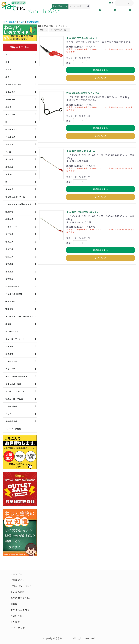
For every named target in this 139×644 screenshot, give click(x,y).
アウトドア (10, 369)
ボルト (8, 62)
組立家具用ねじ (12, 129)
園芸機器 (9, 264)
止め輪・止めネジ (13, 84)
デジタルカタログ (20, 610)
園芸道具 (13, 22)
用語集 (14, 604)
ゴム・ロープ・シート (15, 339)
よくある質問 (18, 592)
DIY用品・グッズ (13, 331)
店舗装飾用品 (11, 421)
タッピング (10, 114)
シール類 (9, 346)
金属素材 (9, 212)
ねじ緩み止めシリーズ (15, 197)
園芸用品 (9, 272)
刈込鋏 (21, 22)
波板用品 (9, 167)
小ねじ (8, 55)
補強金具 (9, 219)
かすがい (9, 174)
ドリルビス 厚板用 (14, 294)
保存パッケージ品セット (16, 376)
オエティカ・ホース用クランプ (19, 316)
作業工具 (9, 242)
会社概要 (15, 622)
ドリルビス (10, 137)
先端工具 (9, 249)
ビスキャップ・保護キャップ (18, 204)
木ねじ (8, 107)
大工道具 (9, 234)
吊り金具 (9, 159)
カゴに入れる (100, 78)
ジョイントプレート (14, 227)
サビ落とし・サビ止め (15, 391)
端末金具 (9, 189)
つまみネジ (10, 92)
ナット (8, 69)
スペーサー (10, 99)
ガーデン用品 (11, 361)
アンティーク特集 (13, 429)
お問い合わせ (18, 616)
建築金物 (9, 309)
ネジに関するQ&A (20, 598)
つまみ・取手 (11, 406)
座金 (7, 77)
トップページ (18, 574)
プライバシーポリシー (22, 586)
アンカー (9, 152)
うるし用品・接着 (13, 384)
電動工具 (9, 257)
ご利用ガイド (18, 580)
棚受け (8, 324)
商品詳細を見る (101, 70)
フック (8, 414)
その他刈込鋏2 (33, 22)
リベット (9, 144)
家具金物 (9, 354)
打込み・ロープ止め (14, 399)
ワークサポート (12, 287)
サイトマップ (18, 628)
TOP (5, 22)
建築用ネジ (10, 302)
